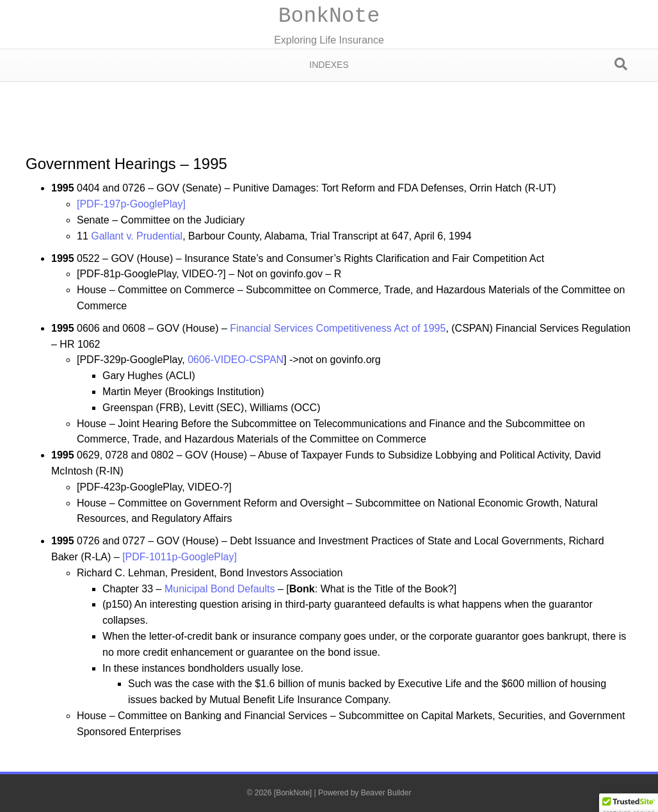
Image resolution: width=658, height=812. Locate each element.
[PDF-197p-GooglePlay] (131, 204)
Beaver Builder (386, 793)
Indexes (329, 65)
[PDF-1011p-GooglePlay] (180, 557)
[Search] (621, 64)
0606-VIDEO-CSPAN (236, 360)
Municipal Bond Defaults (220, 589)
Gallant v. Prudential (137, 236)
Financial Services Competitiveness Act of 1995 (338, 328)
